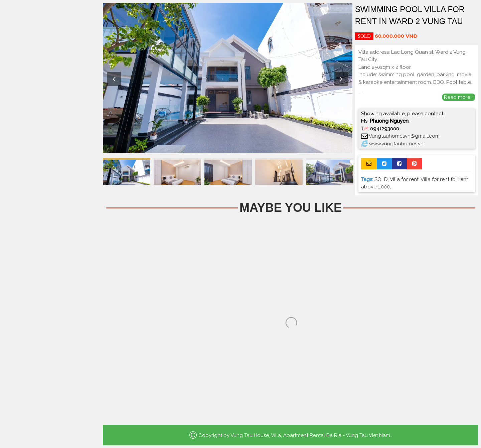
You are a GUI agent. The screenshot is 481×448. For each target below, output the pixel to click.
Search (50, 148)
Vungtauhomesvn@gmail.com (404, 136)
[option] (228, 78)
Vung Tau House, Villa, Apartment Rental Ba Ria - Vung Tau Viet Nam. (311, 435)
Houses (50, 86)
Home (50, 57)
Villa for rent (404, 179)
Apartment (50, 71)
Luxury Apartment (50, 114)
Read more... (459, 97)
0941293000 (385, 129)
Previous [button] (114, 79)
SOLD (381, 179)
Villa (50, 100)
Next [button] (341, 79)
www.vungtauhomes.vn (396, 144)
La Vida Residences (50, 129)
